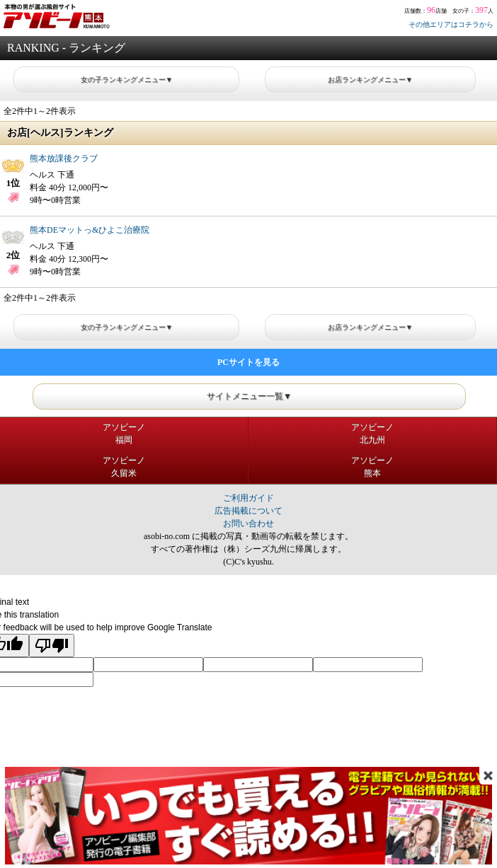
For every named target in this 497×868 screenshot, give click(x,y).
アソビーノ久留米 (124, 467)
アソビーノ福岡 (124, 434)
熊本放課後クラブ (64, 158)
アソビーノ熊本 (372, 467)
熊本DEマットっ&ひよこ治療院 (90, 230)
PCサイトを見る (248, 362)
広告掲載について (248, 511)
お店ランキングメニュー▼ (370, 80)
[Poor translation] (52, 646)
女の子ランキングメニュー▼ (127, 80)
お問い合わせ (248, 523)
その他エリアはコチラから (451, 24)
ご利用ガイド (248, 498)
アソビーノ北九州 (372, 434)
